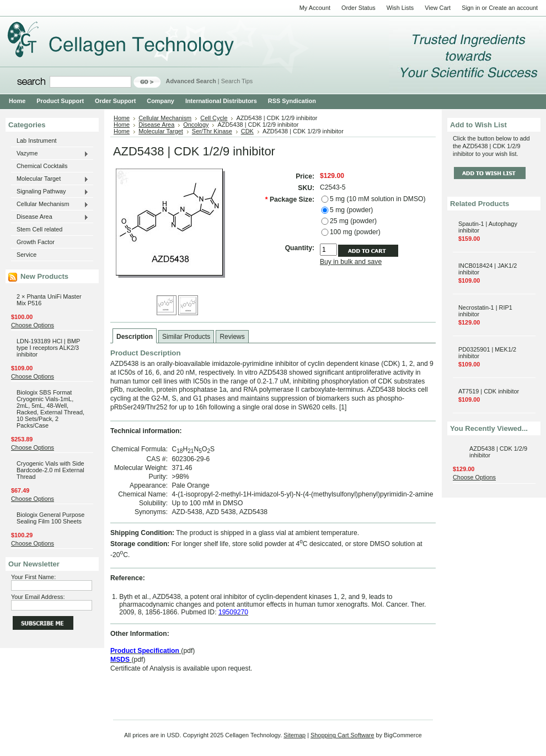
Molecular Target (50, 179)
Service (26, 255)
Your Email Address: (38, 597)
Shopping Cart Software (342, 735)
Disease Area (50, 217)
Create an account (513, 8)
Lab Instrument (37, 141)
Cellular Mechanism (50, 204)
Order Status (358, 8)
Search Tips (237, 81)
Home (122, 118)
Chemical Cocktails (42, 166)
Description (135, 337)
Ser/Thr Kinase (212, 131)
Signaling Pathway (50, 192)
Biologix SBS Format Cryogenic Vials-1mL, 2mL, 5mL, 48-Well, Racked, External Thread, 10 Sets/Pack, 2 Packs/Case (50, 409)
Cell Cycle (214, 118)
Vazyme (50, 154)
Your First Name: (33, 577)
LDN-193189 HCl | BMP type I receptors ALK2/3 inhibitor (48, 348)
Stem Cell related (39, 229)
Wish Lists (400, 8)
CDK (247, 131)
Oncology (196, 125)
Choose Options (33, 325)
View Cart (438, 8)
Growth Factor (36, 242)
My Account (315, 8)
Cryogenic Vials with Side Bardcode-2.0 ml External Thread (50, 470)
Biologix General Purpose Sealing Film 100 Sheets (50, 518)
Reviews (232, 337)
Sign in (471, 8)
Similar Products (186, 337)
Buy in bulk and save (351, 262)
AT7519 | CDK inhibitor (489, 391)
